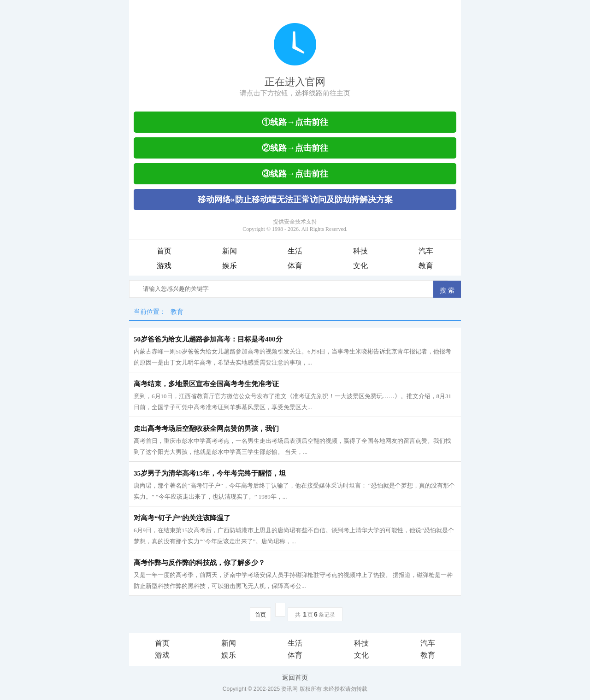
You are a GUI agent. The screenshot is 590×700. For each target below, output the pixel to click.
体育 (295, 266)
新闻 (230, 251)
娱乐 (230, 266)
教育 (426, 266)
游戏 (164, 266)
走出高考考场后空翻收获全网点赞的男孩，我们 (206, 429)
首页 (164, 251)
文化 (360, 266)
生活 (295, 251)
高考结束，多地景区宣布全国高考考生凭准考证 (206, 384)
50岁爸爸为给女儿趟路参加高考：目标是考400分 (208, 339)
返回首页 (295, 677)
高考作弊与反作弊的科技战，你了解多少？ (199, 563)
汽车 (426, 251)
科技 (360, 251)
